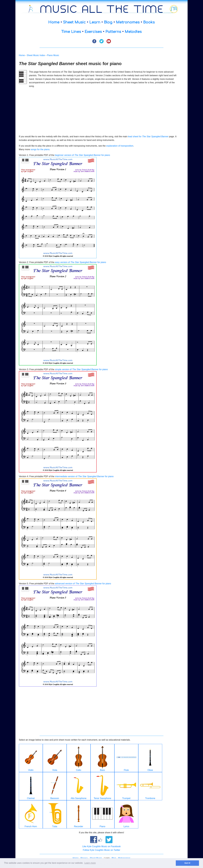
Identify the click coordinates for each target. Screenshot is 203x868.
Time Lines (71, 32)
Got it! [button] (187, 863)
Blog (108, 22)
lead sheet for (148, 137)
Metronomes (128, 22)
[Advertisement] (100, 110)
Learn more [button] (90, 863)
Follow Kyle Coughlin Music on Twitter (101, 850)
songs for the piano (40, 149)
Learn (95, 22)
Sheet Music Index (36, 55)
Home (54, 22)
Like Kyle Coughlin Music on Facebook (101, 846)
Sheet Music (74, 22)
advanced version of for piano (83, 584)
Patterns (113, 32)
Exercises (93, 32)
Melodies (133, 32)
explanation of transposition (120, 146)
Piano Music (53, 55)
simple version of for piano (81, 369)
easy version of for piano (80, 262)
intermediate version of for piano (84, 476)
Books (149, 22)
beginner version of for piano (82, 155)
